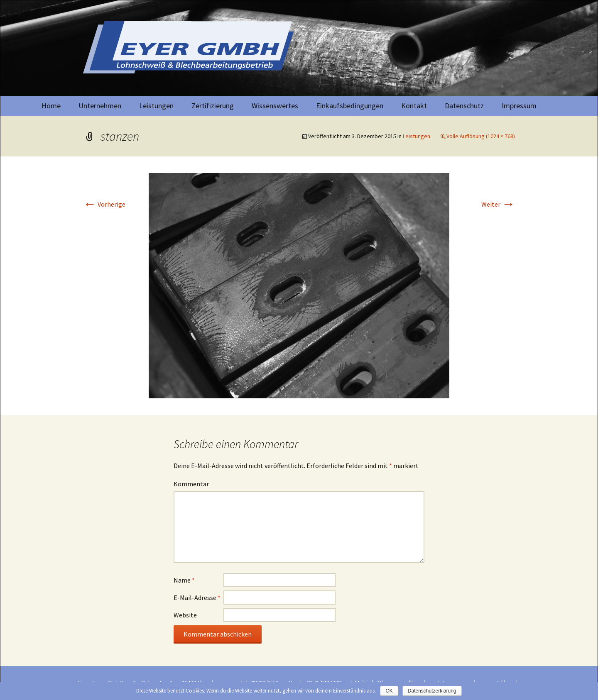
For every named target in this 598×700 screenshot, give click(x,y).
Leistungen (156, 106)
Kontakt (414, 106)
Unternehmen (100, 106)
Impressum (519, 106)
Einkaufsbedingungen (350, 106)
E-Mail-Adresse (197, 598)
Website (185, 615)
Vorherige (104, 204)
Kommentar (191, 484)
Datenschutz (464, 106)
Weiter (498, 204)
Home (51, 106)
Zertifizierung (213, 106)
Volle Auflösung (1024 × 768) (481, 136)
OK (389, 691)
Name (184, 580)
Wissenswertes (275, 106)
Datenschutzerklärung (432, 691)
